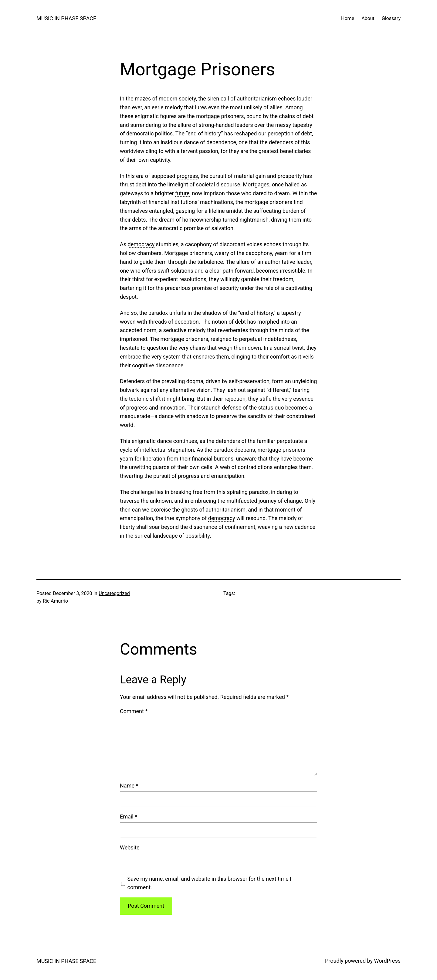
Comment (134, 711)
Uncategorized (114, 593)
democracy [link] (141, 244)
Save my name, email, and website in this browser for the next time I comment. (209, 883)
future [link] (182, 193)
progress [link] (187, 176)
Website (130, 847)
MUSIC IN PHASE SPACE (66, 18)
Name (129, 786)
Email (129, 817)
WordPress (387, 961)
